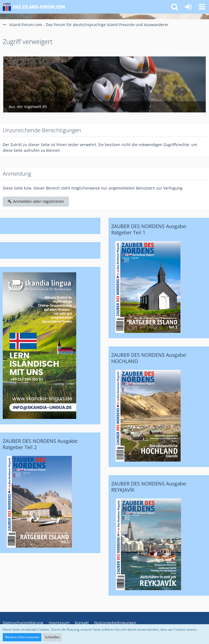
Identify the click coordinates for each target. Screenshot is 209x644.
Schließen (52, 637)
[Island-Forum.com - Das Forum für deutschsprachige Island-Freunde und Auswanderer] (36, 7)
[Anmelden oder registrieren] (188, 7)
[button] (202, 7)
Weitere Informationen (22, 637)
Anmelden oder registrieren (36, 201)
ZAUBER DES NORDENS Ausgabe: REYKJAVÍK (149, 487)
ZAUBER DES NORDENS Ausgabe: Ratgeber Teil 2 (41, 444)
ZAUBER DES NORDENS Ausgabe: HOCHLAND (149, 358)
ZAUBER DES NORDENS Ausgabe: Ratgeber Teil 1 (149, 229)
